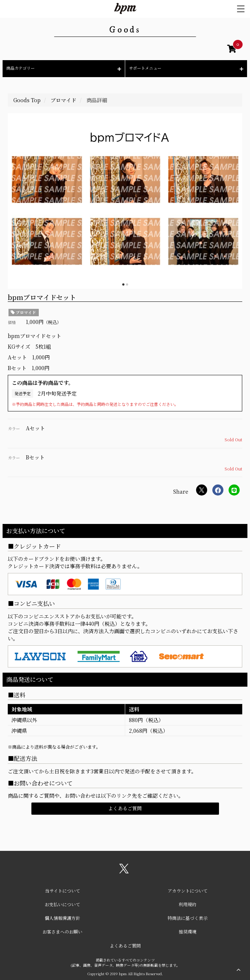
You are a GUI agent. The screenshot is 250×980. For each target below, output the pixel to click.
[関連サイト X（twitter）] (124, 871)
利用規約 (188, 904)
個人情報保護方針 (62, 918)
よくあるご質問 (125, 808)
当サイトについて (63, 891)
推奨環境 (188, 931)
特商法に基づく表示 (188, 918)
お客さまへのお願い (62, 931)
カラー (14, 429)
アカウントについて (188, 891)
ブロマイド (23, 312)
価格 (12, 322)
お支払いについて (62, 904)
